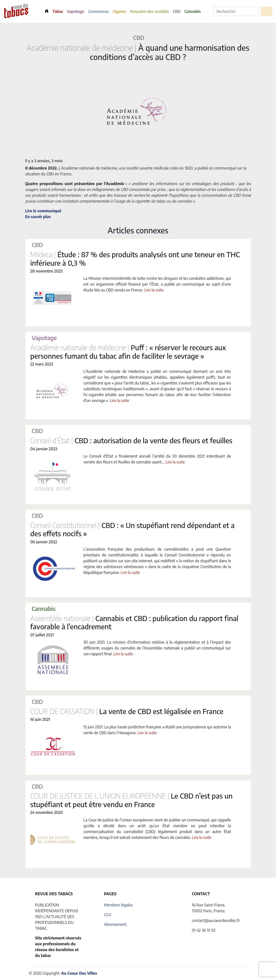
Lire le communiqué (43, 211)
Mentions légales (118, 905)
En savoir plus (38, 217)
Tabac (58, 11)
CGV (108, 915)
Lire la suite (154, 290)
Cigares (119, 11)
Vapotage (76, 11)
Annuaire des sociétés (149, 11)
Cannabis (193, 11)
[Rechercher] (236, 11)
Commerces (98, 11)
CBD (177, 11)
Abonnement (115, 924)
